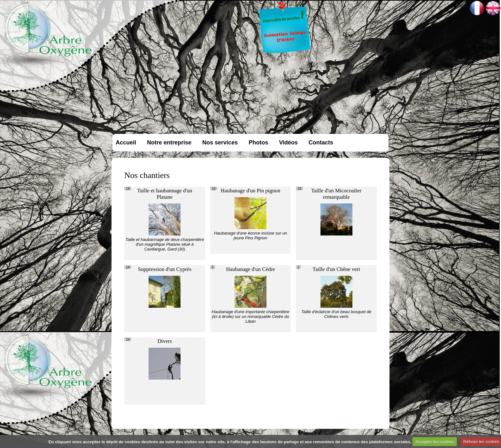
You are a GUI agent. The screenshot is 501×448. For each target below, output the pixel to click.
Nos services (220, 143)
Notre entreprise (169, 143)
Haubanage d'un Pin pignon (250, 191)
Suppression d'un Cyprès (165, 269)
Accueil (126, 143)
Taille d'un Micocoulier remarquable (336, 194)
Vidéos (288, 143)
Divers (165, 341)
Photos (258, 143)
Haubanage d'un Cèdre (250, 269)
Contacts (321, 143)
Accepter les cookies (435, 441)
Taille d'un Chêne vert (336, 269)
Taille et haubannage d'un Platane (165, 194)
